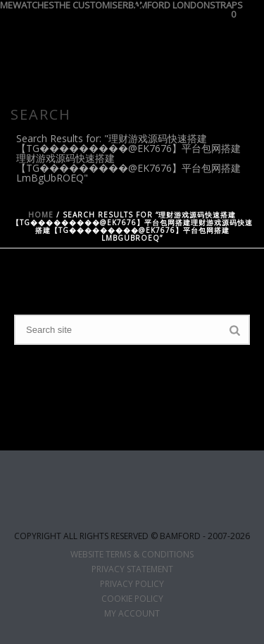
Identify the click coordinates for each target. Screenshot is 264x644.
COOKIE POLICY (132, 599)
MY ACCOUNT (132, 614)
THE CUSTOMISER (91, 3)
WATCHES (33, 3)
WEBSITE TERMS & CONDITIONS (132, 555)
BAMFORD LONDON (169, 3)
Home (41, 215)
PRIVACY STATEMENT (132, 569)
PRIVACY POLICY (132, 584)
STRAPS (226, 3)
